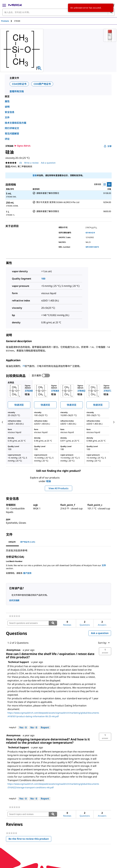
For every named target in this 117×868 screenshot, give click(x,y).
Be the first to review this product (30, 839)
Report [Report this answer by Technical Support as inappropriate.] (45, 727)
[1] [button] (24, 366)
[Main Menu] (4, 5)
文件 (7, 117)
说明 (7, 107)
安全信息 (10, 112)
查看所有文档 (17, 91)
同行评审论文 (12, 128)
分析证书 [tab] (12, 542)
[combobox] (59, 12)
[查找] (111, 12)
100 (43, 279)
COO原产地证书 (42, 84)
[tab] (8, 21)
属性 (7, 101)
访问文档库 (14, 600)
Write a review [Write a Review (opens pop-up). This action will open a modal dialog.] (31, 163)
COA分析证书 (19, 84)
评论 (7, 139)
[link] (15, 616)
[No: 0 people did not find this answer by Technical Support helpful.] (34, 728)
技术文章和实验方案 (16, 123)
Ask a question (100, 633)
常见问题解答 (12, 134)
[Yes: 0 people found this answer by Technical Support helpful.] (23, 728)
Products (5, 21)
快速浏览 (19, 405)
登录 (35, 175)
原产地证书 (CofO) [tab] (28, 542)
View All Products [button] (59, 488)
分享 (108, 146)
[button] (105, 651)
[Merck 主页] (15, 5)
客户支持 (27, 573)
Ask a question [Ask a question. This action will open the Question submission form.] (48, 163)
